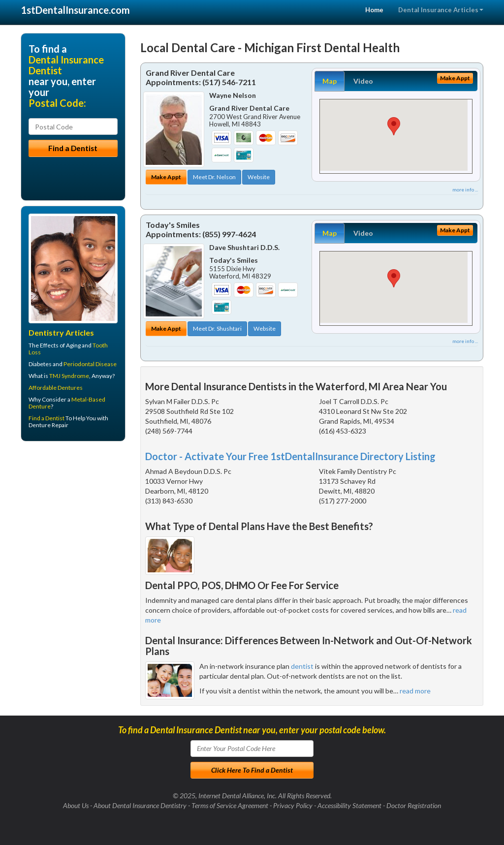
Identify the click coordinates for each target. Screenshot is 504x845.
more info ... (465, 189)
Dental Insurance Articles (441, 10)
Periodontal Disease (90, 364)
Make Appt (166, 177)
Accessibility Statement (349, 805)
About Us (76, 805)
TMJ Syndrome (69, 376)
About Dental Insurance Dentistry (140, 805)
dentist (302, 666)
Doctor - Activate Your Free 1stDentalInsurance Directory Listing (290, 456)
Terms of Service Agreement (230, 805)
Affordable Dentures (56, 388)
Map (330, 81)
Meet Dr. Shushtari (217, 329)
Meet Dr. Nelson (214, 177)
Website (259, 177)
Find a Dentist (47, 418)
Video (363, 81)
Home (374, 10)
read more (415, 691)
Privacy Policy (293, 805)
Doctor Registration (414, 805)
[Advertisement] (71, 525)
